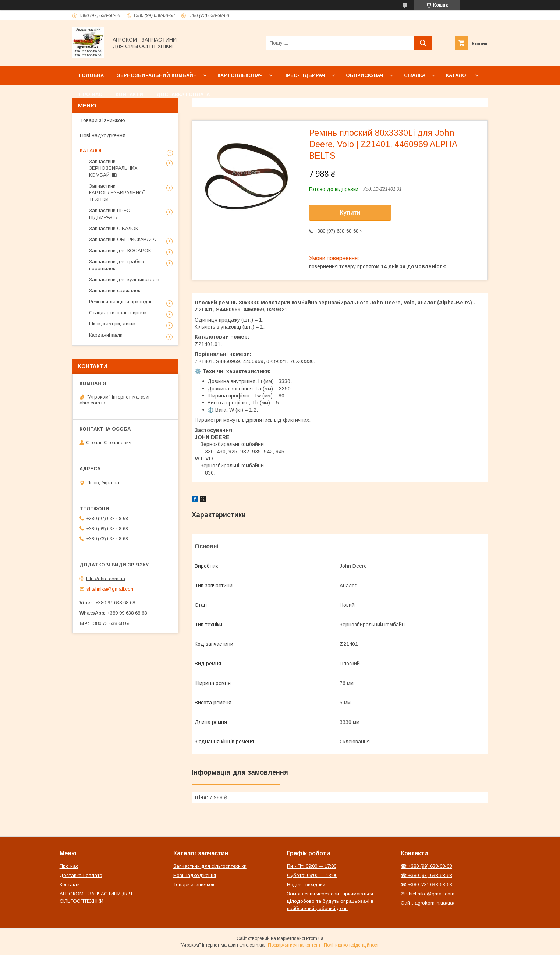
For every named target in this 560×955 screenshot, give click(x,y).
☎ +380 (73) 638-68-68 (426, 885)
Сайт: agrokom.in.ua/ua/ (428, 903)
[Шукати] (423, 43)
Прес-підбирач (304, 75)
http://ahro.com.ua (106, 578)
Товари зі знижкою (102, 120)
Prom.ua (315, 938)
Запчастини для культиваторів (124, 280)
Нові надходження (103, 135)
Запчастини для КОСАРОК (120, 250)
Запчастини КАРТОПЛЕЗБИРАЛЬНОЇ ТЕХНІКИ (117, 193)
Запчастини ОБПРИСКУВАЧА (123, 239)
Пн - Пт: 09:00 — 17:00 (312, 866)
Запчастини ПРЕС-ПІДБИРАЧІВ (111, 214)
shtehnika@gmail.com (111, 589)
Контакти (129, 94)
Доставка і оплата (183, 94)
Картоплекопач (240, 75)
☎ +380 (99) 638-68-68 (426, 866)
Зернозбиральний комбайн (157, 75)
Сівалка (415, 75)
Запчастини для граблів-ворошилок (118, 265)
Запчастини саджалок (115, 291)
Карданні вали (106, 335)
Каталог (457, 75)
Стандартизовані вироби (118, 313)
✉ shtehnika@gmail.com (428, 894)
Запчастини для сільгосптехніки (210, 866)
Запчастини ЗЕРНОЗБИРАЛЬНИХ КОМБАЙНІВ (113, 168)
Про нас (91, 94)
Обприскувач (365, 75)
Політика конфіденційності (352, 945)
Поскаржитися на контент (294, 945)
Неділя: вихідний (306, 885)
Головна (91, 75)
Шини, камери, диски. (113, 324)
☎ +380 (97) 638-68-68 (426, 875)
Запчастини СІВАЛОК (114, 228)
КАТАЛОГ (91, 151)
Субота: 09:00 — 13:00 (312, 875)
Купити (350, 213)
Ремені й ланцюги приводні (120, 302)
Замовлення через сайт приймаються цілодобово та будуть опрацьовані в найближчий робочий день (330, 901)
